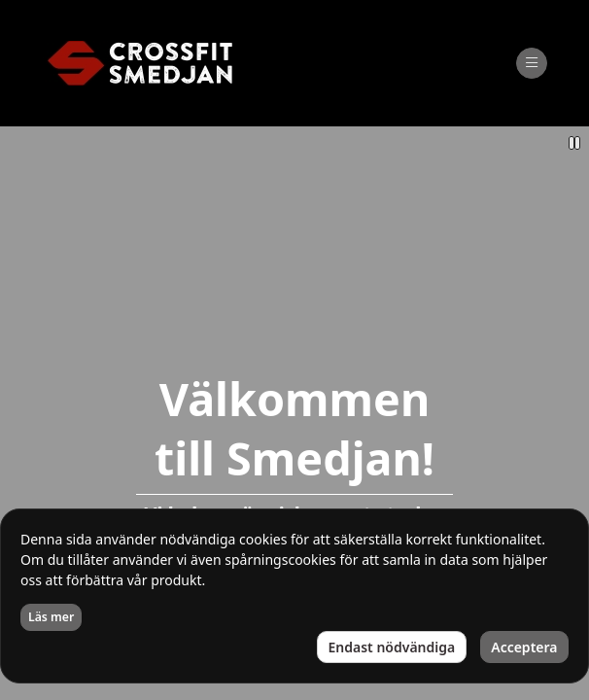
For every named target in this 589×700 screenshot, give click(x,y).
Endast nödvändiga (392, 647)
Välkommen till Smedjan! (294, 428)
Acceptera (524, 647)
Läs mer (51, 617)
